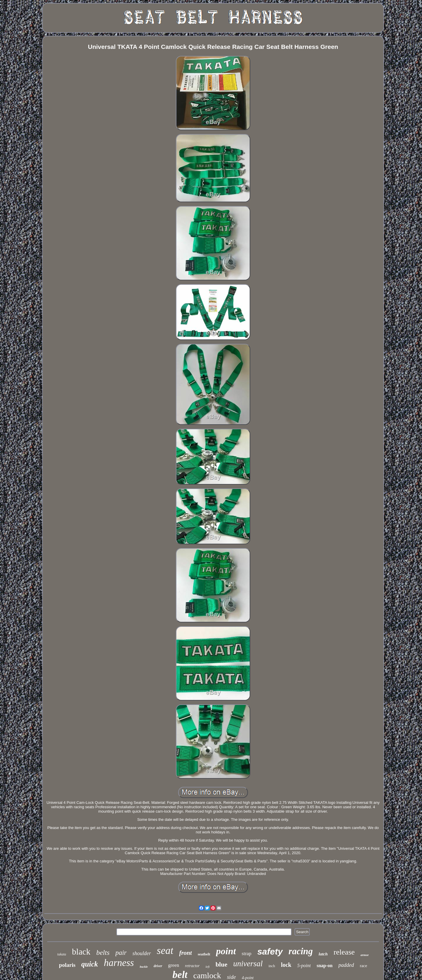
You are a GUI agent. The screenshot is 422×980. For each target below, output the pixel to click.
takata (62, 954)
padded (346, 965)
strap (247, 954)
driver (158, 966)
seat (165, 951)
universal (248, 964)
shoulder (142, 953)
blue (221, 964)
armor (365, 955)
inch (272, 966)
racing (301, 951)
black (81, 952)
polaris (67, 965)
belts (103, 952)
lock (286, 965)
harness (119, 963)
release (344, 952)
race (364, 966)
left (207, 967)
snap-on (324, 966)
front (185, 953)
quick (90, 964)
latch (323, 954)
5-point (304, 966)
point (226, 951)
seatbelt (204, 954)
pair (121, 953)
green (174, 965)
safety (270, 951)
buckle (144, 967)
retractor (192, 966)
